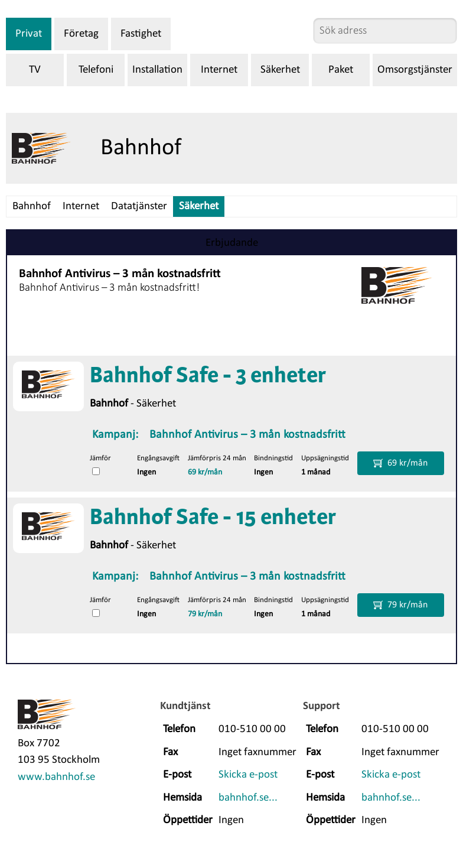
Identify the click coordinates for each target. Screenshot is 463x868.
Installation (157, 70)
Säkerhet (280, 70)
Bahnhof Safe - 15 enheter (213, 518)
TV (35, 70)
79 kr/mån (205, 614)
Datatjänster (139, 207)
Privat (29, 34)
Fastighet (141, 34)
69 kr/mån (205, 472)
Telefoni (96, 70)
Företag (81, 34)
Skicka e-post (248, 775)
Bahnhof (32, 207)
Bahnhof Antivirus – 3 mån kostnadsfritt (247, 435)
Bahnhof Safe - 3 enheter (208, 376)
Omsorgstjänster (415, 70)
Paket (341, 70)
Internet (219, 70)
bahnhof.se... (248, 798)
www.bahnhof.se (56, 777)
